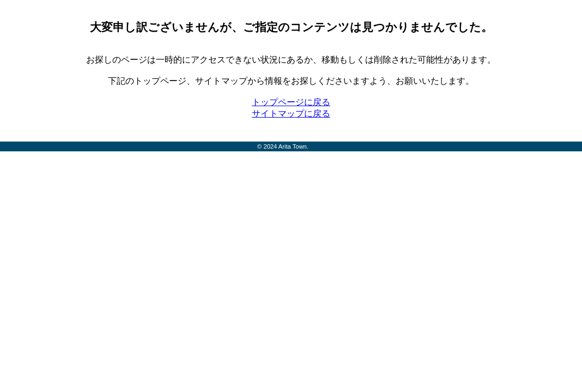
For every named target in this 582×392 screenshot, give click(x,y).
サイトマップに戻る (291, 114)
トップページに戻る (291, 102)
